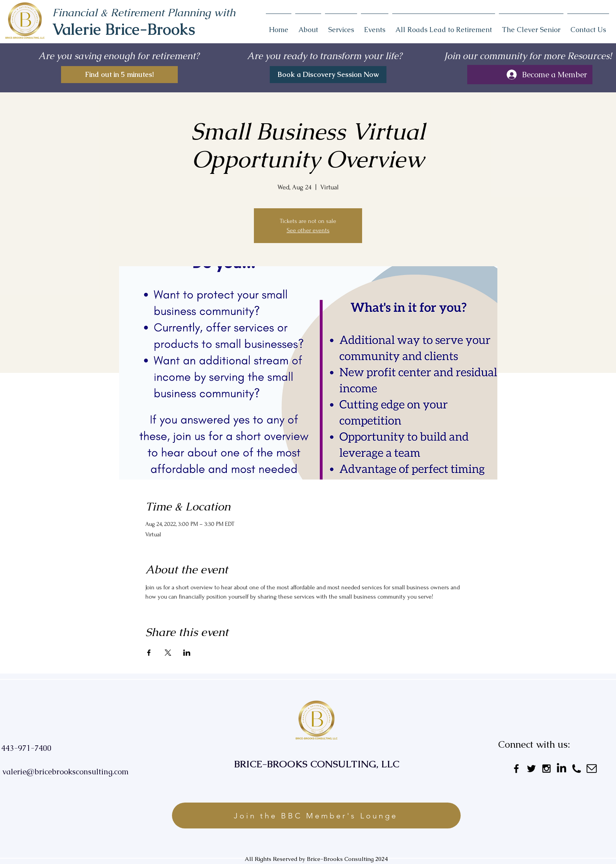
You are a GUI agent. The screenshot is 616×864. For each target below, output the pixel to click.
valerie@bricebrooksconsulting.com (66, 772)
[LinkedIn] (562, 769)
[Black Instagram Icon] (546, 769)
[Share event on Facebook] (149, 653)
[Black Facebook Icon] (516, 769)
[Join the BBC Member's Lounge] (316, 816)
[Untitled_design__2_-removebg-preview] (592, 769)
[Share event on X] (168, 653)
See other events (308, 230)
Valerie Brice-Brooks (124, 29)
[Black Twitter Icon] (531, 769)
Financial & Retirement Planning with (144, 12)
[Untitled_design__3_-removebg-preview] (577, 769)
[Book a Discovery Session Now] (328, 75)
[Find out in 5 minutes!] (119, 75)
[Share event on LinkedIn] (187, 653)
